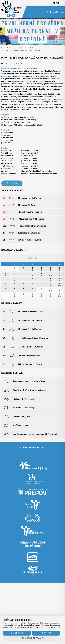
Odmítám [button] (46, 633)
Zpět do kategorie (12, 183)
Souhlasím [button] (17, 633)
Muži (21, 47)
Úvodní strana (6, 47)
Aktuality (33, 47)
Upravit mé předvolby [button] (33, 638)
